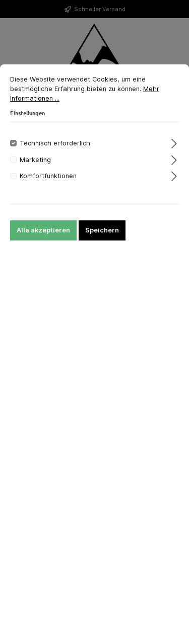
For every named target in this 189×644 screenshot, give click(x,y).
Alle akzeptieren (43, 230)
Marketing (35, 160)
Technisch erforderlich (55, 143)
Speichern (102, 230)
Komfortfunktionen (48, 176)
